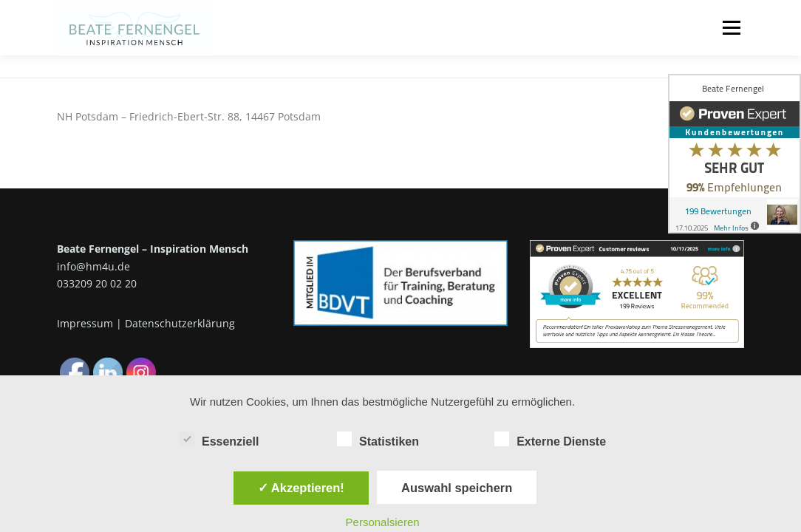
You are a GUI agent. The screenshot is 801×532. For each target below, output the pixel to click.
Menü (731, 28)
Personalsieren (383, 522)
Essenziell (219, 439)
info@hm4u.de (93, 266)
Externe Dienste (550, 439)
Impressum (85, 323)
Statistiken (378, 439)
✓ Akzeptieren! (301, 488)
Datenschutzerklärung (180, 323)
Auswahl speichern (457, 488)
